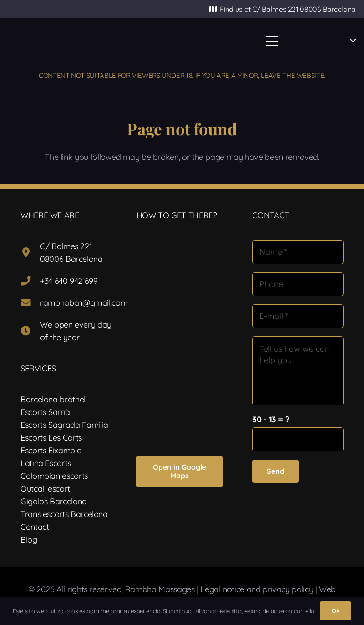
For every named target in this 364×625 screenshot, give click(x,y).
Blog (29, 540)
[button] (272, 41)
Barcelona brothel (53, 399)
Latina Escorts (46, 463)
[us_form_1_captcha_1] (298, 439)
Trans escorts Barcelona (64, 514)
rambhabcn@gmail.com (84, 303)
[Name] (298, 252)
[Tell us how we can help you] (298, 371)
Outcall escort (45, 489)
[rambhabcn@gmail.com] (30, 303)
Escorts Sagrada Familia (64, 425)
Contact (35, 527)
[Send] (276, 471)
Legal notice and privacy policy (257, 589)
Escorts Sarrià (45, 412)
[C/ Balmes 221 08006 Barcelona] (30, 253)
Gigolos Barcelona (54, 501)
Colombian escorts (54, 476)
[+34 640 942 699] (30, 281)
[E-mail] (298, 316)
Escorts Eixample (51, 450)
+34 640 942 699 (69, 281)
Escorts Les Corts (51, 438)
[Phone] (298, 284)
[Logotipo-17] (145, 41)
